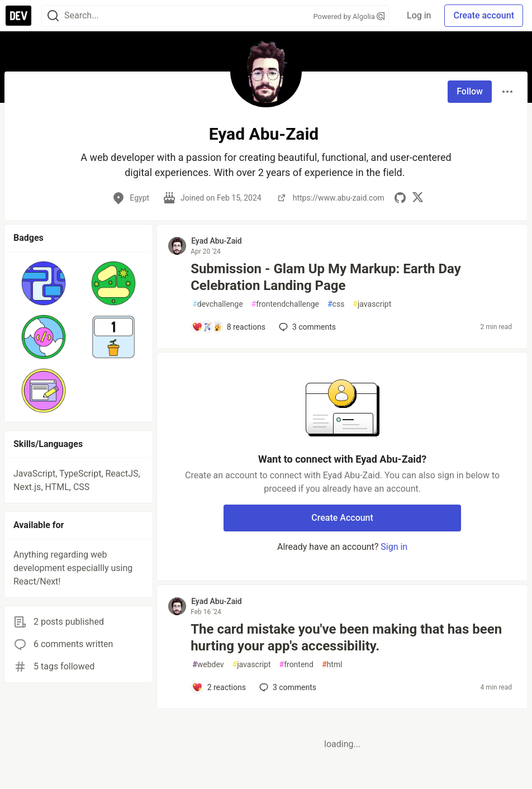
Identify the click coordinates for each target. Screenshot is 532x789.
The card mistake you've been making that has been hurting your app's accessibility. (346, 638)
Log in (419, 15)
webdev (208, 665)
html (332, 665)
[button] (44, 283)
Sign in (394, 547)
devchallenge (217, 304)
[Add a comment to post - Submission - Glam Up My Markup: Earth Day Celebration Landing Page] (229, 327)
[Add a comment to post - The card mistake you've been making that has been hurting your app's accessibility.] (219, 687)
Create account (484, 15)
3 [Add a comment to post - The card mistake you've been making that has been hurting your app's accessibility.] (287, 687)
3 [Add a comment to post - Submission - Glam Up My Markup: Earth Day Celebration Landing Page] (306, 327)
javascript (372, 304)
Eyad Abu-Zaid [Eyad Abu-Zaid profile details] (217, 241)
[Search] (53, 16)
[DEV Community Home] (18, 16)
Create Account (342, 518)
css (336, 304)
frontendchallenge (285, 304)
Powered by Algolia (349, 16)
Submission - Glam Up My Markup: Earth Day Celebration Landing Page (326, 277)
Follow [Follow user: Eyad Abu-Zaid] (470, 91)
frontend (296, 665)
